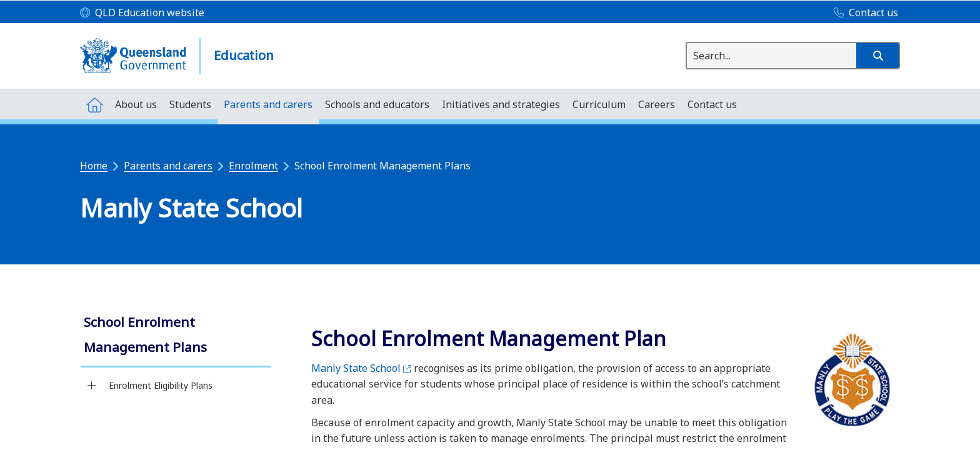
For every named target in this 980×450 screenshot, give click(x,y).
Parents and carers (168, 166)
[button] (877, 56)
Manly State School (361, 368)
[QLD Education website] (142, 13)
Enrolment (253, 166)
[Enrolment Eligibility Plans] (92, 386)
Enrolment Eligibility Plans (161, 385)
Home (94, 166)
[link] (176, 336)
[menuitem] (94, 104)
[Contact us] (863, 13)
